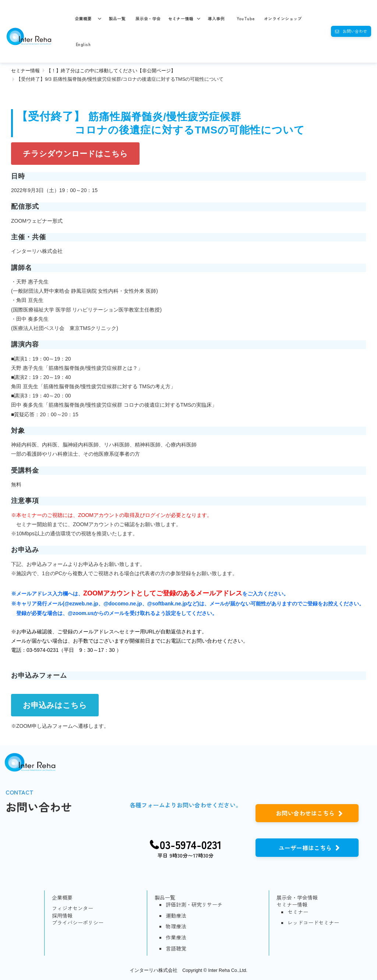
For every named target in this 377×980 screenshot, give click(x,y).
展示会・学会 (148, 18)
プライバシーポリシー (78, 923)
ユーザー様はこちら (305, 848)
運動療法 (176, 916)
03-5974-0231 (191, 845)
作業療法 (176, 937)
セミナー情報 (181, 18)
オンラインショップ (283, 18)
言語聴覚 (176, 948)
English (83, 44)
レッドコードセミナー (313, 923)
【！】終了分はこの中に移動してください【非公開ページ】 (111, 71)
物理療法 (176, 926)
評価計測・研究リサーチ (194, 905)
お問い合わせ (355, 31)
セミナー (298, 912)
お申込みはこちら (55, 705)
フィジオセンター (73, 908)
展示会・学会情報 (297, 898)
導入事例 (216, 18)
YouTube (246, 18)
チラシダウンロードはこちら (75, 154)
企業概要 (83, 18)
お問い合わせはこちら (305, 813)
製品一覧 (117, 18)
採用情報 (62, 916)
